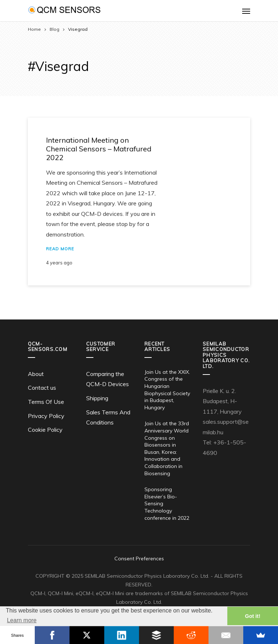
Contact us (42, 388)
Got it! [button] (253, 616)
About (36, 374)
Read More (60, 249)
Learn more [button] (22, 620)
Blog (54, 29)
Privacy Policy (46, 416)
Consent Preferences (139, 559)
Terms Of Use (46, 402)
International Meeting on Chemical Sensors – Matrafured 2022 (99, 149)
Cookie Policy (45, 430)
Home (34, 29)
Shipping (97, 398)
